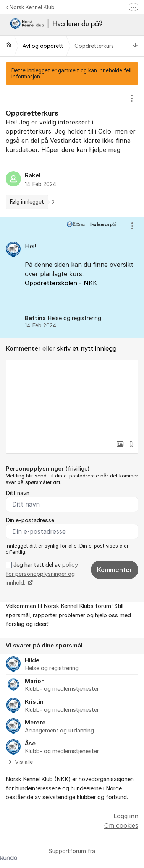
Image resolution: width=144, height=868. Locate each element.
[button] (120, 444)
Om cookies (121, 825)
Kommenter (115, 570)
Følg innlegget (27, 202)
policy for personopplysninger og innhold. (42, 574)
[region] (72, 150)
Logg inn (126, 816)
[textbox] (72, 398)
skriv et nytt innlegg (87, 348)
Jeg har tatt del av (42, 574)
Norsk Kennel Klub (30, 7)
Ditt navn (18, 493)
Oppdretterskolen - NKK (61, 283)
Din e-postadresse (30, 520)
